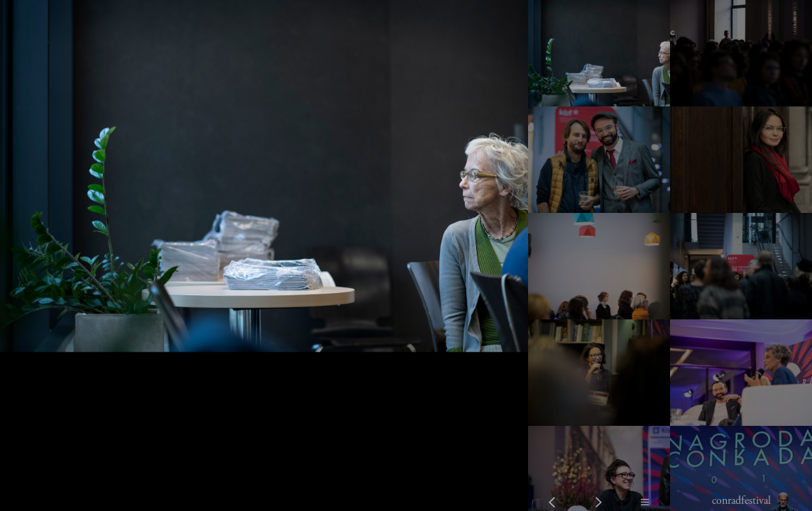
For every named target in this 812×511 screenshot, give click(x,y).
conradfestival (741, 501)
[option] (264, 255)
